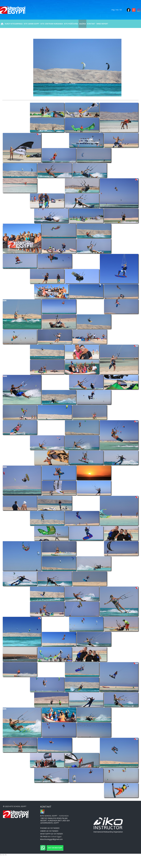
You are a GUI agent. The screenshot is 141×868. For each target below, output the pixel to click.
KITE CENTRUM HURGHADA (52, 24)
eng (113, 10)
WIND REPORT (102, 24)
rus (117, 10)
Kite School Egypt (55, 836)
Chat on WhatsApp (55, 848)
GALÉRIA (82, 24)
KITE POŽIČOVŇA (71, 24)
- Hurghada (54, 816)
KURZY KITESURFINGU (14, 24)
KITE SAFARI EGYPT (32, 24)
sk (121, 10)
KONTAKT (91, 24)
